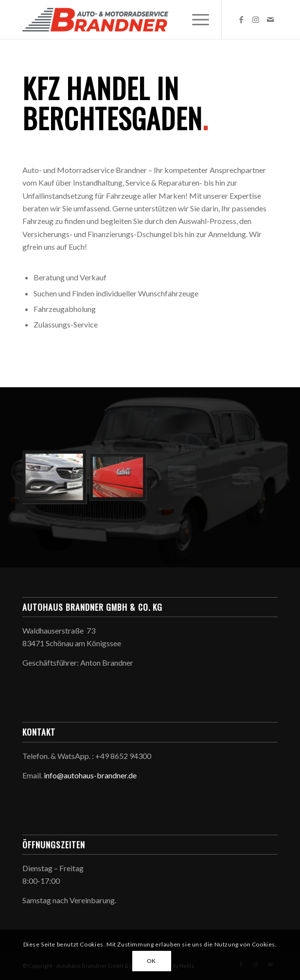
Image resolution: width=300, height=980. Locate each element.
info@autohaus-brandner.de (90, 775)
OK (151, 961)
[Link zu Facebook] (241, 19)
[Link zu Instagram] (256, 19)
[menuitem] (196, 19)
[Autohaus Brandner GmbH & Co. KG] (124, 19)
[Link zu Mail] (270, 19)
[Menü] (196, 19)
